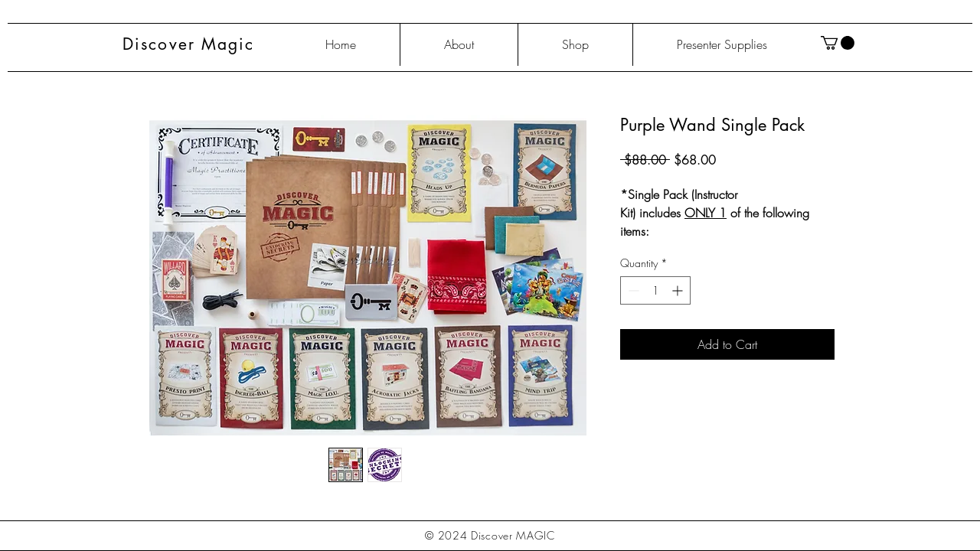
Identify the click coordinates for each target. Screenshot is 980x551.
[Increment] (679, 290)
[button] (838, 43)
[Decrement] (632, 290)
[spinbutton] (655, 290)
